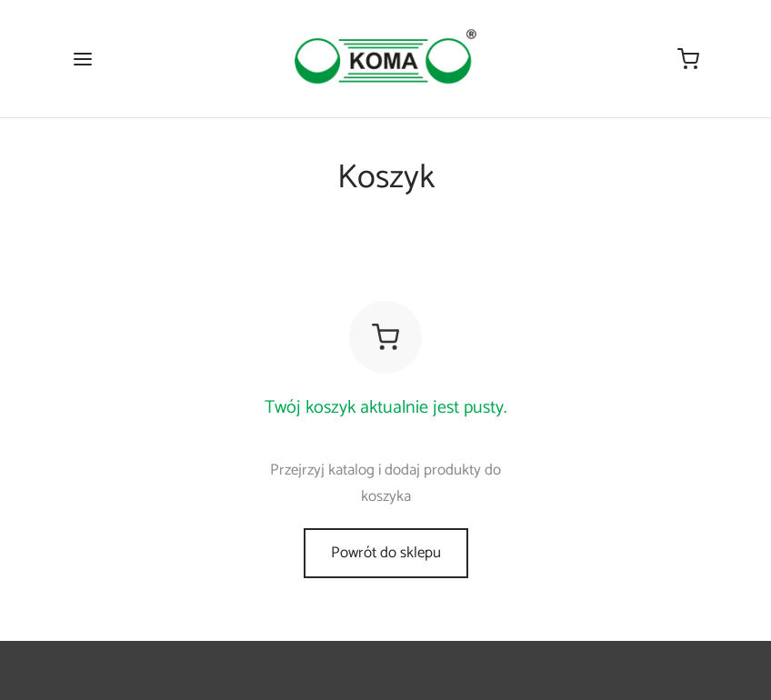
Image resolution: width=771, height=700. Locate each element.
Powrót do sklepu (386, 553)
